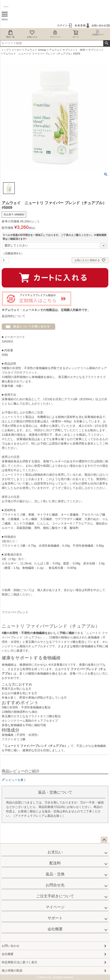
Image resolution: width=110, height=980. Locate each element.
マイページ (55, 34)
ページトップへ (104, 840)
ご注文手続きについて (55, 896)
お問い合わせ (11, 946)
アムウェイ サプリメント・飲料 (67, 50)
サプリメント (96, 50)
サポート (55, 918)
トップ (5, 50)
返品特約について (14, 316)
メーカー (17, 50)
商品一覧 (10, 34)
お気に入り (32, 34)
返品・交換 (55, 874)
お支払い (55, 852)
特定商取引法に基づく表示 (19, 962)
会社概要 (55, 929)
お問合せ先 (55, 885)
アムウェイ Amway (35, 50)
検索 (107, 43)
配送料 (55, 863)
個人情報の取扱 (12, 970)
